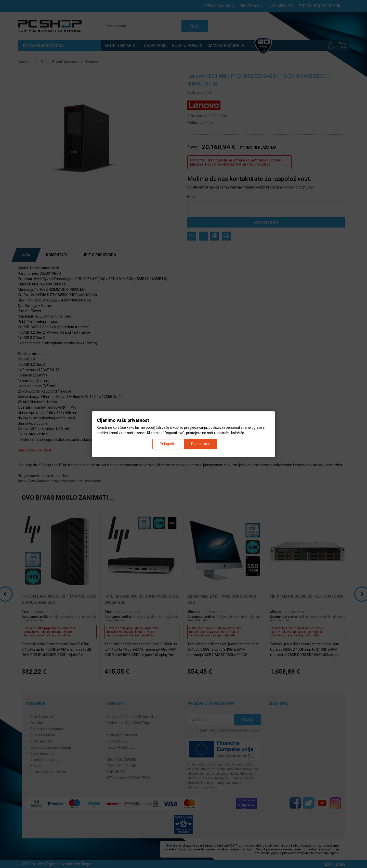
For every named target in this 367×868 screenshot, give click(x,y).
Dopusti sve (200, 444)
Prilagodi (167, 444)
